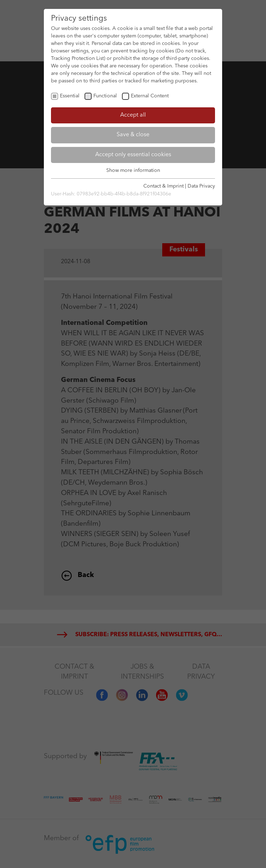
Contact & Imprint (163, 186)
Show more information (133, 170)
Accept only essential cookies (133, 155)
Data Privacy (201, 186)
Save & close (133, 135)
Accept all (133, 115)
